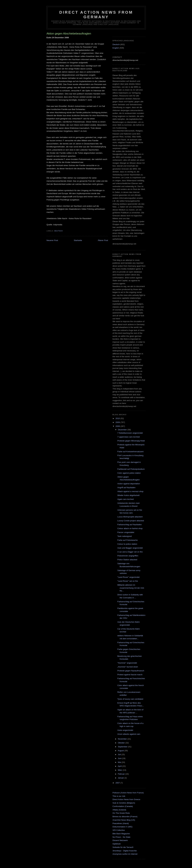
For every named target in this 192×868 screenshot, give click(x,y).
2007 (118, 783)
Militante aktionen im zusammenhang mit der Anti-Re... (131, 588)
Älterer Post (103, 240)
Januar (121, 778)
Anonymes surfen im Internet (125, 854)
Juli (120, 754)
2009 (118, 422)
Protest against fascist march (130, 675)
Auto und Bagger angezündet (130, 548)
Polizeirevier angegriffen (128, 556)
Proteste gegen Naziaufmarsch (131, 671)
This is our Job (119, 796)
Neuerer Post (52, 240)
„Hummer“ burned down (128, 667)
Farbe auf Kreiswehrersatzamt (130, 452)
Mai (120, 762)
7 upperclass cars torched (128, 437)
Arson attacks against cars (129, 734)
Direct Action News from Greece (126, 799)
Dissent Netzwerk (120, 840)
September (123, 747)
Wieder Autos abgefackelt (128, 495)
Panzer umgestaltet (126, 532)
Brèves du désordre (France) (125, 817)
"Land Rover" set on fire (128, 581)
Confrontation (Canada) (123, 806)
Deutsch (58, 231)
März (120, 770)
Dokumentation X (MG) (122, 827)
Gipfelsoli (116, 844)
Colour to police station (127, 544)
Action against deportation (129, 484)
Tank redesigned (124, 536)
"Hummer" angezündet (127, 663)
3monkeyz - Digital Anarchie (125, 851)
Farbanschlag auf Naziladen (129, 525)
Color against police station (129, 473)
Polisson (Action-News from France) (128, 793)
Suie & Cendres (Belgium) (124, 803)
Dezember (123, 430)
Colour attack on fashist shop (130, 528)
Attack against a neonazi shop (130, 491)
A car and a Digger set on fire (130, 552)
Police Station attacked (127, 560)
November (123, 739)
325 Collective (119, 830)
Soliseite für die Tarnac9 (123, 847)
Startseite (78, 240)
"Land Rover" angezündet (128, 577)
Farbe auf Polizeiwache (127, 540)
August (121, 751)
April (120, 766)
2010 (118, 418)
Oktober (122, 743)
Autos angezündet (125, 730)
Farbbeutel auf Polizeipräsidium (131, 469)
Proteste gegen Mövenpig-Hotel (131, 441)
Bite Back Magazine (121, 834)
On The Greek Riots (121, 813)
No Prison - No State (121, 837)
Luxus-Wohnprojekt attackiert (130, 517)
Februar (122, 774)
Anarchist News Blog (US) (124, 820)
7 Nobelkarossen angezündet (130, 433)
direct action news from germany (96, 15)
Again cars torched (125, 499)
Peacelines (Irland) (121, 823)
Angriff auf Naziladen (126, 488)
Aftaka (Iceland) (119, 810)
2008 (118, 426)
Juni (120, 758)
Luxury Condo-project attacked (131, 521)
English (116, 48)
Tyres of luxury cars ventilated (130, 699)
